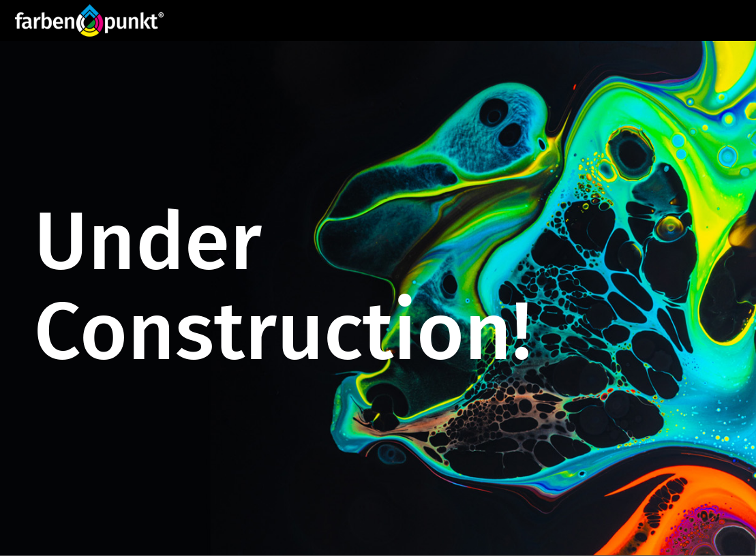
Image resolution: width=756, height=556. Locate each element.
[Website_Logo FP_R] (89, 20)
